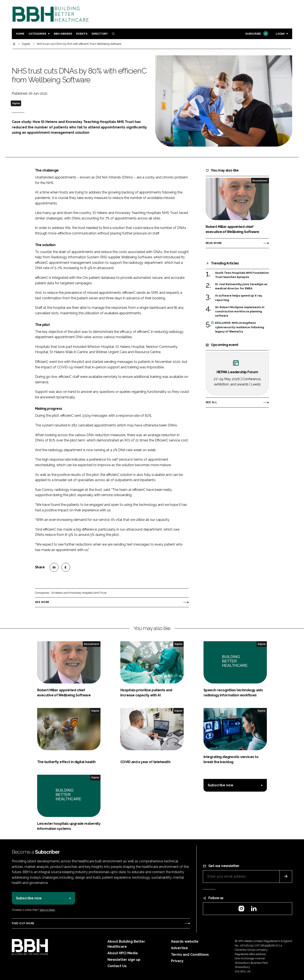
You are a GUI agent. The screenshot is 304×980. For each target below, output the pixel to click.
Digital (16, 103)
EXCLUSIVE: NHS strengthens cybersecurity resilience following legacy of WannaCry (240, 327)
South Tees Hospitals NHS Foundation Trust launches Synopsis (242, 275)
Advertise (179, 948)
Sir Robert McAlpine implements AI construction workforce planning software (240, 312)
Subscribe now (221, 785)
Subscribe (256, 34)
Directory (100, 34)
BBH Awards (63, 34)
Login (280, 34)
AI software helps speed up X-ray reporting (239, 298)
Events (82, 34)
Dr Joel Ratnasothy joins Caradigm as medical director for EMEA (241, 286)
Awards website (185, 941)
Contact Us (117, 966)
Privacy (177, 961)
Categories (37, 34)
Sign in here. (47, 910)
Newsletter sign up (124, 960)
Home (20, 34)
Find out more (23, 923)
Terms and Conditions (190, 955)
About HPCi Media (123, 953)
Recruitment (260, 181)
